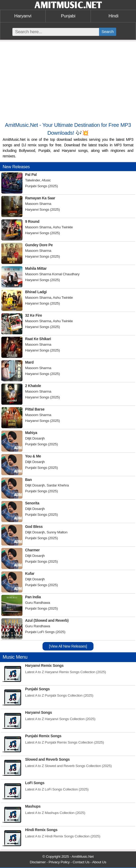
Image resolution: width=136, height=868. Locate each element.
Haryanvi (23, 16)
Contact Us (81, 862)
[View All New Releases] (68, 646)
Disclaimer (38, 862)
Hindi (113, 16)
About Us (99, 862)
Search (108, 32)
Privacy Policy (59, 862)
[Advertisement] (68, 84)
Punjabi (68, 16)
